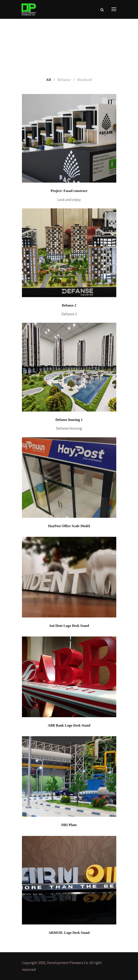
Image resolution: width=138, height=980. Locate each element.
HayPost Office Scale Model (69, 526)
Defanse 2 (69, 305)
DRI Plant (69, 825)
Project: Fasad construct (69, 191)
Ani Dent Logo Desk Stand (69, 626)
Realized (85, 80)
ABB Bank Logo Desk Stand (69, 725)
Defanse (64, 80)
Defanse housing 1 (69, 420)
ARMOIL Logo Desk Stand (69, 933)
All (48, 80)
